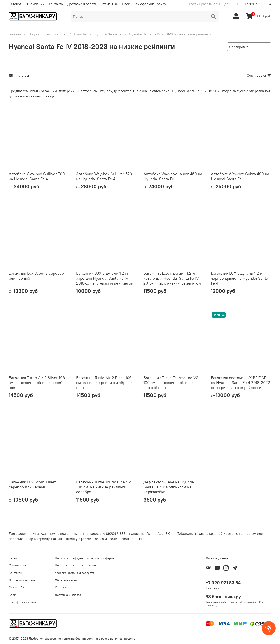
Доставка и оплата (82, 4)
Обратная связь (66, 580)
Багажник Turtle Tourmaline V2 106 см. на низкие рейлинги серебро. (103, 487)
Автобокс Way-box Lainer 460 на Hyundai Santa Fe (173, 176)
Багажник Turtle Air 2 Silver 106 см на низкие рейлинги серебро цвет (38, 383)
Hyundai (80, 34)
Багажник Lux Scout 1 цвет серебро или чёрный (32, 484)
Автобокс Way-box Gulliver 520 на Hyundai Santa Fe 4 (104, 176)
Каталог (15, 4)
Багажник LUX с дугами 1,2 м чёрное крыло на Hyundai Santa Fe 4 (239, 278)
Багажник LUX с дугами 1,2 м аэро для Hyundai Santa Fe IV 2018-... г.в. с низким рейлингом (105, 278)
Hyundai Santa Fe (108, 34)
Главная (15, 34)
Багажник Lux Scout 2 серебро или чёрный (36, 276)
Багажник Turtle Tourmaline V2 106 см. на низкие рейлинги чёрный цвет (171, 383)
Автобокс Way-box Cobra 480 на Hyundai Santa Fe (240, 176)
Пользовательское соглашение (77, 565)
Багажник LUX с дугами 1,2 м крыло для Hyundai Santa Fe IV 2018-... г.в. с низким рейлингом (172, 278)
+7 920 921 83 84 (258, 4)
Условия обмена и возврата (74, 573)
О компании (35, 4)
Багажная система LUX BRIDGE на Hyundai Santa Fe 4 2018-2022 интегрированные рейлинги (240, 383)
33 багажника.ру (223, 597)
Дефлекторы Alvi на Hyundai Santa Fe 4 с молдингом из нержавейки (169, 487)
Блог (126, 4)
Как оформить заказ (150, 4)
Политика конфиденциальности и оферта (84, 558)
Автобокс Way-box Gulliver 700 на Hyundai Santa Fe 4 (37, 176)
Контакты (56, 4)
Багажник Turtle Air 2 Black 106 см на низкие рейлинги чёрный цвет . (104, 383)
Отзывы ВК (109, 4)
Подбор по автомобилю (47, 34)
